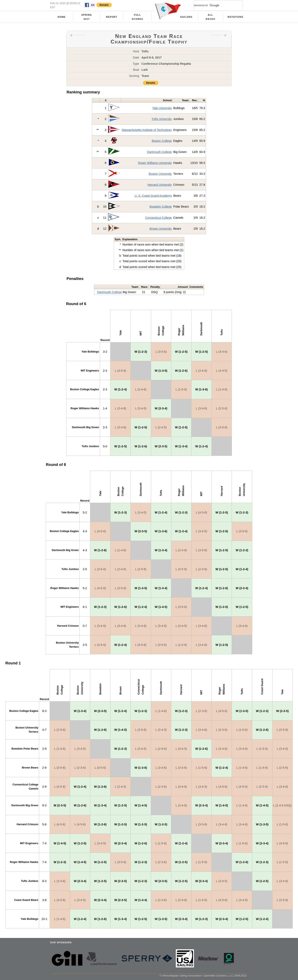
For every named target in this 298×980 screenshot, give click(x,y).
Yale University (162, 108)
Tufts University (162, 119)
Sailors (186, 17)
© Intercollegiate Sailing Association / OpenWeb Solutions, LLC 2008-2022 (203, 976)
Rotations (235, 17)
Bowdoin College (161, 207)
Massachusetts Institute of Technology (147, 130)
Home (62, 17)
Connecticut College (159, 218)
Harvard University (160, 185)
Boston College (162, 141)
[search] (213, 5)
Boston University (160, 174)
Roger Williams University (155, 163)
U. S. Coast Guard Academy (153, 196)
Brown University (161, 229)
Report (112, 17)
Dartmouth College (160, 152)
